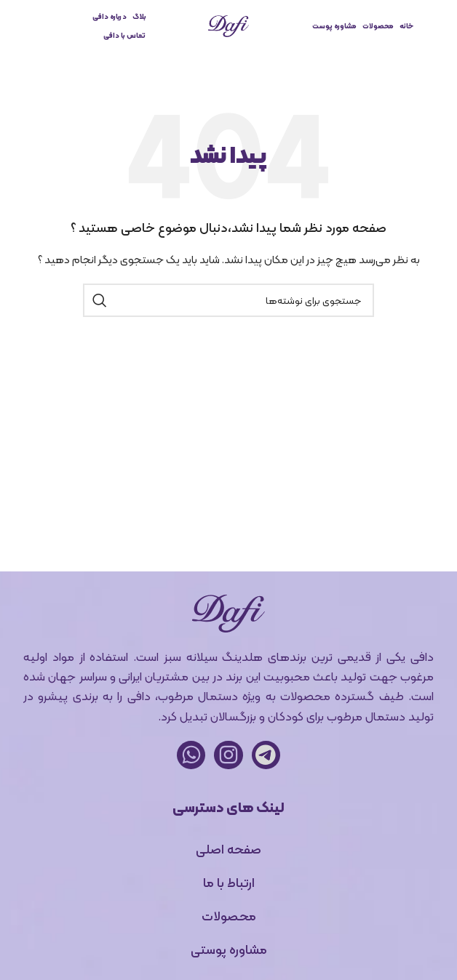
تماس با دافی (124, 35)
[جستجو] (228, 300)
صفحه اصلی (228, 849)
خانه (406, 26)
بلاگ (139, 16)
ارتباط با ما (229, 882)
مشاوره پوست (334, 26)
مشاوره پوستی (229, 949)
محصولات (378, 26)
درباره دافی (110, 16)
